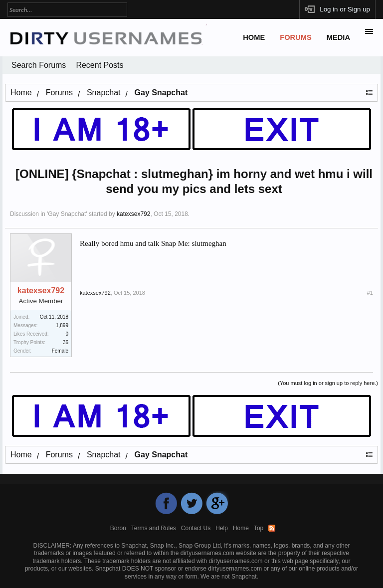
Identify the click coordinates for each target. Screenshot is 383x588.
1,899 (62, 325)
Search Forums (39, 65)
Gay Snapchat (67, 214)
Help (222, 528)
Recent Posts (99, 65)
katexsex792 (133, 214)
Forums (296, 37)
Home (254, 37)
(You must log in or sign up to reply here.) (328, 383)
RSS (272, 528)
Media (338, 37)
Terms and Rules (154, 528)
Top (259, 528)
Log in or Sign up (345, 9)
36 (66, 342)
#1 (370, 293)
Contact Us (196, 528)
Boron (118, 528)
